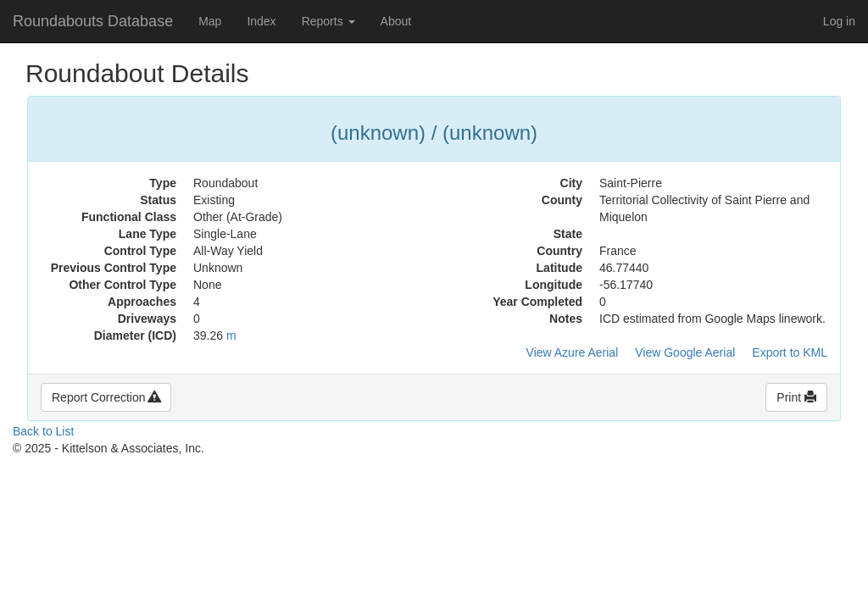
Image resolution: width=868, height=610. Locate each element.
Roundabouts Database (93, 21)
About (396, 21)
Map (210, 21)
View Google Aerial (685, 352)
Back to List (43, 431)
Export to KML (790, 352)
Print (796, 397)
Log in (839, 21)
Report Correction (106, 397)
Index (261, 21)
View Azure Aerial (573, 352)
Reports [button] (328, 21)
